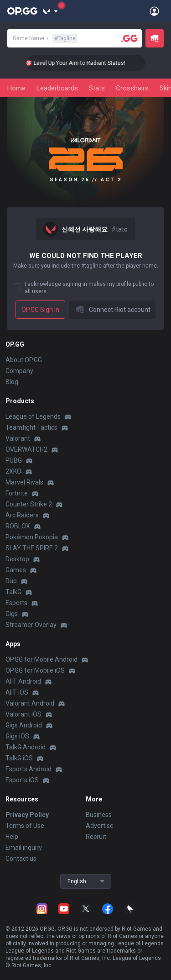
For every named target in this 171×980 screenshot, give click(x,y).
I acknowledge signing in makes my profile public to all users (89, 288)
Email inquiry (24, 848)
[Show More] (50, 11)
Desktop (17, 559)
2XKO (13, 471)
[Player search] (130, 38)
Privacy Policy (27, 815)
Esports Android (28, 769)
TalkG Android (26, 747)
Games (16, 570)
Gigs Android (24, 725)
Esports (16, 603)
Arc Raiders (22, 515)
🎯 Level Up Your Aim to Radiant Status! (83, 63)
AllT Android (23, 681)
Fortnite (17, 493)
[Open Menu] (154, 11)
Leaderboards (57, 88)
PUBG (14, 460)
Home (16, 88)
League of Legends (33, 416)
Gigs (12, 614)
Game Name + (45, 38)
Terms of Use (25, 826)
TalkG (13, 592)
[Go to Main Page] (22, 11)
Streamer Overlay (31, 625)
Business (99, 815)
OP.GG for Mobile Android (41, 659)
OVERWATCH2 (26, 449)
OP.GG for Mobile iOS (35, 670)
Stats (97, 88)
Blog (12, 382)
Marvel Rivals (24, 482)
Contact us (21, 859)
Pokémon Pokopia (32, 537)
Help (12, 837)
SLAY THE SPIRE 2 (32, 548)
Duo (11, 581)
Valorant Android (30, 703)
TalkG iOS (19, 758)
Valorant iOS (23, 714)
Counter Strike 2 (29, 504)
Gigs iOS (17, 736)
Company (19, 371)
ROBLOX (18, 526)
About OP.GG (24, 360)
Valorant (18, 438)
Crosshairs (132, 88)
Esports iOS (22, 780)
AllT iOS (17, 692)
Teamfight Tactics (31, 427)
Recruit (96, 837)
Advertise (100, 826)
